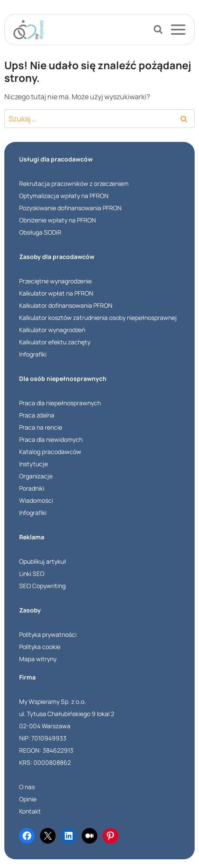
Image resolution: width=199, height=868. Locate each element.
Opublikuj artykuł (43, 561)
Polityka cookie (40, 647)
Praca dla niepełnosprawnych (60, 403)
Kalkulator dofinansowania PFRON (66, 305)
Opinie (28, 799)
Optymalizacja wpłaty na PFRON (64, 196)
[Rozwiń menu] (182, 30)
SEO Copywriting (42, 586)
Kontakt (30, 811)
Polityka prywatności (48, 634)
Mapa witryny (38, 659)
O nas (27, 787)
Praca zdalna (37, 415)
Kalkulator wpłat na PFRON (56, 293)
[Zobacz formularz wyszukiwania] (158, 30)
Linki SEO (32, 574)
